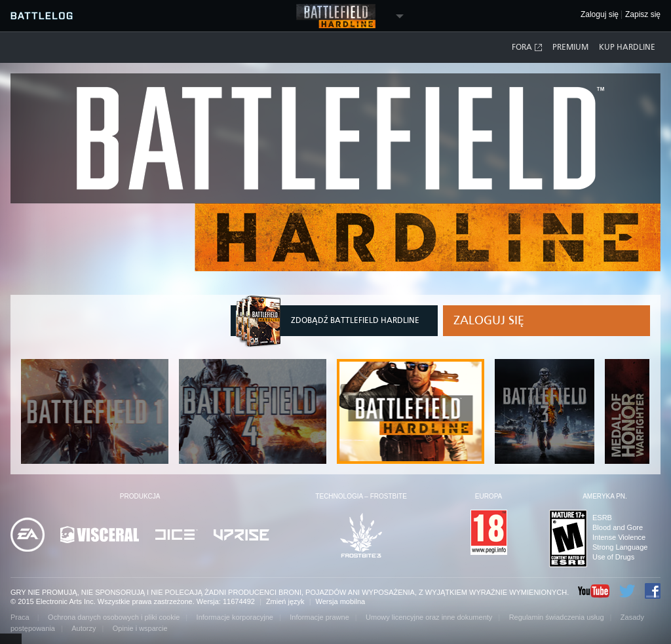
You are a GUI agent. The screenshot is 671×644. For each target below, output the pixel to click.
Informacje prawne (319, 617)
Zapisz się (643, 15)
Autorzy (84, 628)
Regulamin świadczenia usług (557, 617)
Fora (527, 47)
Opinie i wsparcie (140, 628)
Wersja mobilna (341, 601)
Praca (21, 617)
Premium (570, 47)
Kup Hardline (627, 47)
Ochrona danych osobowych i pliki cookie (114, 617)
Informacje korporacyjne (235, 617)
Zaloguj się (489, 320)
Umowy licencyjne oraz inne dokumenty (429, 617)
